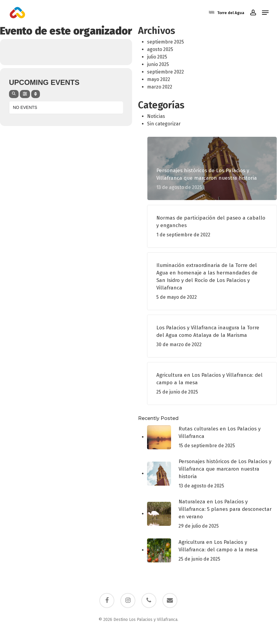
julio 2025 (157, 57)
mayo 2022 (159, 79)
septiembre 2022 (166, 72)
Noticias (156, 116)
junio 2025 (158, 64)
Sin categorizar (164, 124)
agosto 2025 (160, 49)
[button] (265, 13)
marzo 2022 (160, 87)
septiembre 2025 (166, 42)
